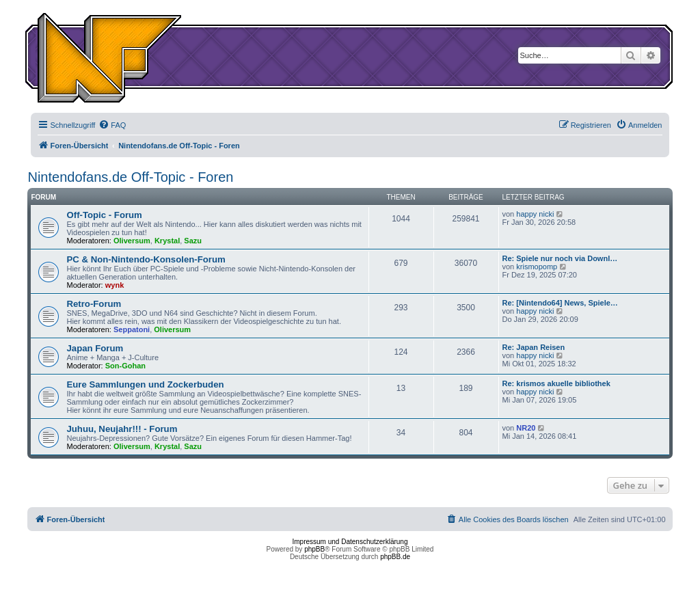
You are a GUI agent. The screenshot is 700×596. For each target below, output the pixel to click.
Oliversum (132, 241)
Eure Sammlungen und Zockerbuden (145, 384)
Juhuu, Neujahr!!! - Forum (122, 429)
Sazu (193, 241)
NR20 (526, 428)
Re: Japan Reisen (534, 347)
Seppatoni (132, 329)
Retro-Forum (94, 304)
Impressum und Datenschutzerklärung (350, 542)
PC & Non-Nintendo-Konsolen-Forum (146, 259)
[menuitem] (112, 125)
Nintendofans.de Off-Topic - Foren (130, 177)
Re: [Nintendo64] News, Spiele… (560, 303)
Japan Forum (95, 348)
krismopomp (537, 267)
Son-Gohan (125, 366)
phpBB (314, 549)
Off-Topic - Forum (104, 215)
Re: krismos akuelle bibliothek (556, 383)
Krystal (167, 241)
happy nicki (535, 214)
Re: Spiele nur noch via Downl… (560, 258)
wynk (115, 285)
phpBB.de (395, 557)
